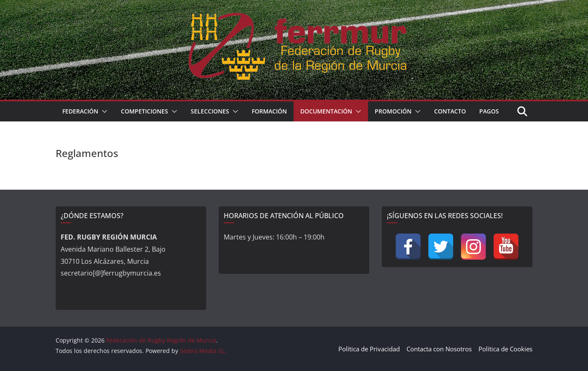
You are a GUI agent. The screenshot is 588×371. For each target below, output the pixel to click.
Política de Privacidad (369, 349)
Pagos (489, 111)
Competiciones (144, 111)
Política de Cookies (505, 349)
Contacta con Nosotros (439, 349)
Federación (80, 111)
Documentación (326, 111)
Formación (269, 111)
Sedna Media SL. (203, 351)
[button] (103, 111)
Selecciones (210, 111)
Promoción (393, 111)
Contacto (450, 111)
